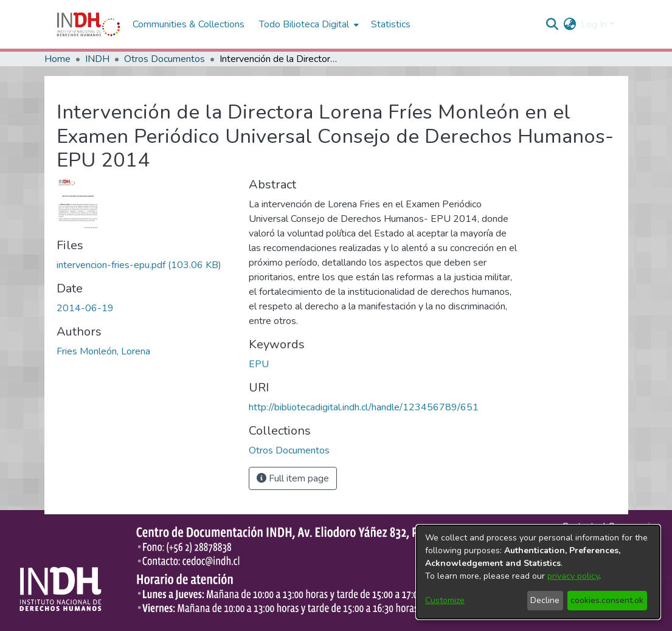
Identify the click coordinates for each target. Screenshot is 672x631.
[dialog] (538, 572)
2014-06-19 (85, 308)
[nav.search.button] (552, 24)
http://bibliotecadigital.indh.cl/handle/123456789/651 (364, 407)
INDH (97, 59)
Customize (445, 600)
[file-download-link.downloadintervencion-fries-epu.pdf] (139, 265)
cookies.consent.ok (607, 600)
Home (57, 59)
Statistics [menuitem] (391, 24)
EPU (259, 364)
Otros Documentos (165, 59)
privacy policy (573, 576)
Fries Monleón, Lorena (103, 351)
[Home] (88, 24)
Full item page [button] (293, 478)
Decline (545, 600)
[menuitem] (570, 24)
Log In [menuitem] (594, 24)
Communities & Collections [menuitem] (189, 24)
